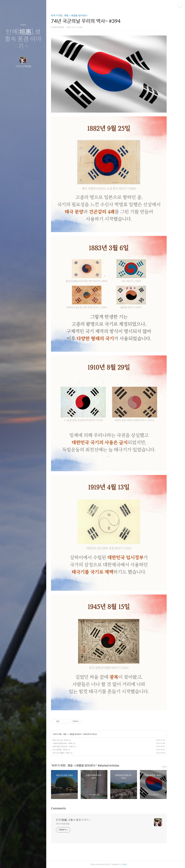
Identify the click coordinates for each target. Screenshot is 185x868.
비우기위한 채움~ (68, 824)
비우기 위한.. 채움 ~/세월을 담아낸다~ (75, 16)
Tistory (129, 864)
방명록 (17, 862)
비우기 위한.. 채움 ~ (65, 734)
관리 (40, 862)
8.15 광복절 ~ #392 (65, 750)
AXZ (113, 864)
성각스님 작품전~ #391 (66, 753)
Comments (63, 808)
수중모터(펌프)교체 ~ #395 (67, 743)
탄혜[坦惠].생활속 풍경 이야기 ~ (23, 39)
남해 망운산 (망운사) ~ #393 (68, 747)
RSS (29, 862)
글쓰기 (6, 862)
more (169, 766)
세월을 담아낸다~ (81, 734)
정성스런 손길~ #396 (65, 740)
